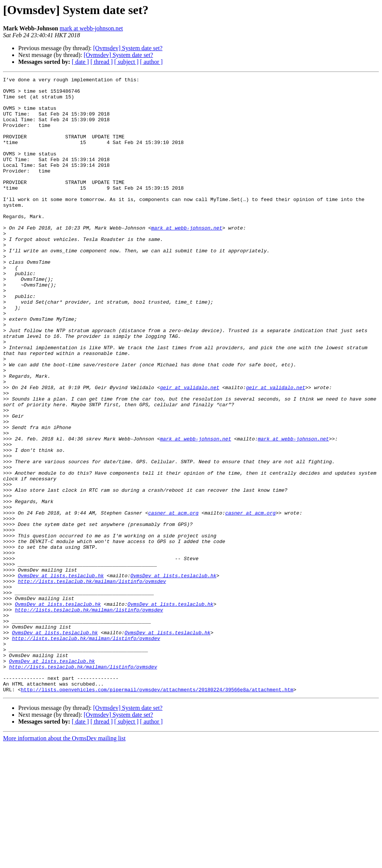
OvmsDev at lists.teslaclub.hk (61, 676)
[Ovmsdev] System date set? (128, 48)
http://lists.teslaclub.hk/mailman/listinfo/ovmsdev (92, 683)
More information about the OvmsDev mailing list (64, 861)
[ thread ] (102, 62)
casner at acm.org (173, 600)
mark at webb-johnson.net (91, 28)
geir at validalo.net (189, 450)
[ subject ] (126, 62)
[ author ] (152, 62)
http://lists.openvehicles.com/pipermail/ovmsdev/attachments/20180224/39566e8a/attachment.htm (157, 813)
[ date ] (80, 62)
